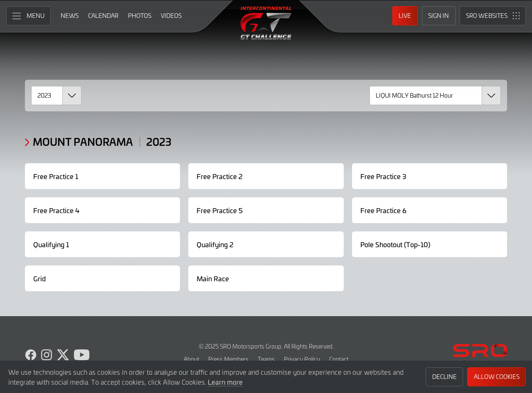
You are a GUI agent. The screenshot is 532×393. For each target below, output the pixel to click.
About (191, 359)
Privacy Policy (302, 359)
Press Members (228, 359)
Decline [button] (445, 377)
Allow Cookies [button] (497, 377)
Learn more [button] (225, 382)
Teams (266, 359)
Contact (339, 359)
